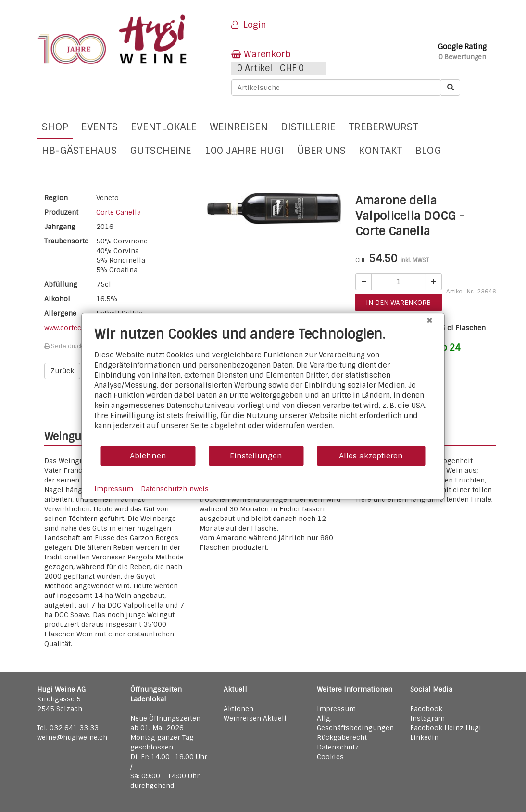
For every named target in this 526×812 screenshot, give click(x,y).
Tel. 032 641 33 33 (68, 728)
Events (100, 127)
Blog (428, 150)
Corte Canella (119, 212)
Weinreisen (239, 127)
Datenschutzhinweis (175, 489)
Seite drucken (67, 346)
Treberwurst (383, 127)
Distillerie (308, 127)
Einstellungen (256, 456)
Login (249, 25)
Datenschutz (338, 747)
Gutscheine (161, 150)
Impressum (336, 709)
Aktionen (238, 709)
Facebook (426, 709)
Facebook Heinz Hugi (446, 728)
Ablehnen (148, 456)
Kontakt (381, 150)
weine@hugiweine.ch (72, 737)
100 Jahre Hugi (244, 150)
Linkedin (424, 737)
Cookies (330, 757)
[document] (263, 386)
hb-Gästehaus (79, 150)
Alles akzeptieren (371, 456)
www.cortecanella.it (76, 328)
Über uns (321, 150)
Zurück (62, 371)
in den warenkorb (398, 303)
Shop (55, 127)
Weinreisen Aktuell (255, 718)
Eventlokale (164, 127)
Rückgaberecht (342, 737)
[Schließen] (430, 320)
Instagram (427, 718)
